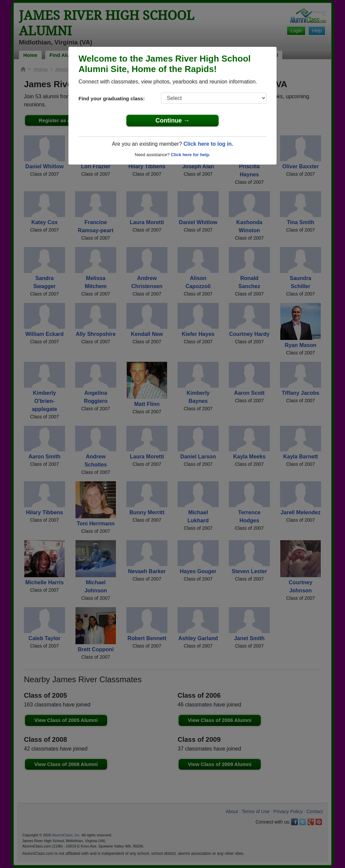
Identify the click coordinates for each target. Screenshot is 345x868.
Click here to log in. (208, 144)
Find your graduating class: (112, 98)
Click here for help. (191, 155)
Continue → (173, 120)
